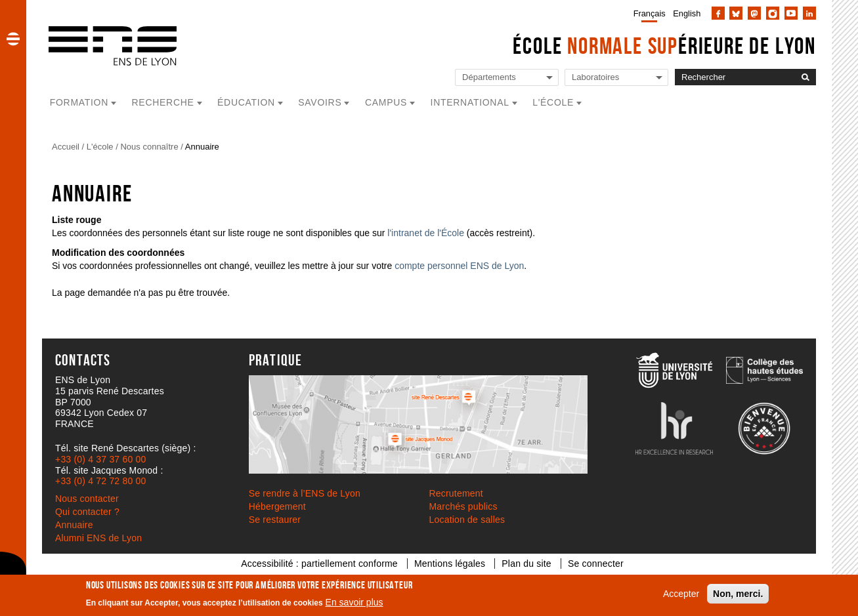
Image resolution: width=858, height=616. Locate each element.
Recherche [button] (163, 102)
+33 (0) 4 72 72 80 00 (100, 481)
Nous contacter (87, 499)
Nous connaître (149, 147)
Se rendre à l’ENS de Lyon (305, 493)
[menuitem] (647, 13)
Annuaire (202, 147)
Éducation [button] (246, 102)
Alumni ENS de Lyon (98, 538)
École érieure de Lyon (664, 46)
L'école (100, 147)
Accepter (681, 594)
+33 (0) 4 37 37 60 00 (100, 459)
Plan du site (526, 564)
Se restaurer (275, 520)
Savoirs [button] (320, 102)
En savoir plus (354, 602)
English (687, 13)
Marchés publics (463, 506)
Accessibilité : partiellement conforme (319, 564)
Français (650, 13)
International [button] (470, 102)
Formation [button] (79, 102)
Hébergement (277, 506)
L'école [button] (553, 102)
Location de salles (467, 520)
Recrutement (456, 493)
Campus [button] (386, 102)
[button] (13, 39)
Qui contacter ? (87, 512)
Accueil (66, 147)
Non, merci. (738, 594)
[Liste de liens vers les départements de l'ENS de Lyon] (507, 78)
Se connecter (596, 564)
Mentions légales (450, 564)
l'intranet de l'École (426, 233)
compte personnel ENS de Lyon (459, 266)
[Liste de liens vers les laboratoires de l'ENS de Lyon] (616, 78)
